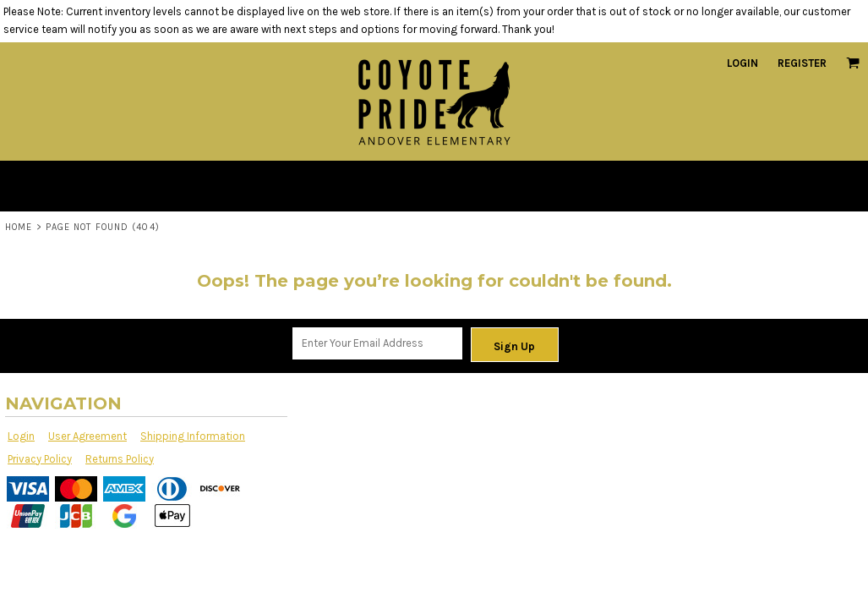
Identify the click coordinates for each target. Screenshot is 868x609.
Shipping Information (193, 436)
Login (742, 63)
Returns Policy (120, 459)
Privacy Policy (40, 459)
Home (19, 227)
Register (802, 63)
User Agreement (87, 436)
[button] (853, 63)
